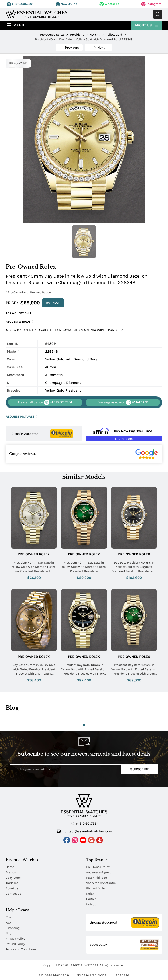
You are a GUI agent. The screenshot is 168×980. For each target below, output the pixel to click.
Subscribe (140, 769)
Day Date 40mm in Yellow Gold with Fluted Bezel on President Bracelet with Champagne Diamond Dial (34, 669)
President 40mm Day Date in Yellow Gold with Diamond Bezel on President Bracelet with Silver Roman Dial (34, 567)
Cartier (91, 899)
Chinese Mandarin (54, 975)
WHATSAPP (123, 402)
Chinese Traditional (92, 975)
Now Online (66, 4)
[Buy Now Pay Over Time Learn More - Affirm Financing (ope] (124, 434)
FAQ (8, 923)
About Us (147, 25)
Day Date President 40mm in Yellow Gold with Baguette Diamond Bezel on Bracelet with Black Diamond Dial (134, 567)
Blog (9, 933)
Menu (19, 25)
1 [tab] (84, 725)
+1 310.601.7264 (20, 4)
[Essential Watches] (37, 14)
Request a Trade (20, 322)
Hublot (91, 904)
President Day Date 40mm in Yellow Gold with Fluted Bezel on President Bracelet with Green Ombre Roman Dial (134, 669)
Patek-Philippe (96, 878)
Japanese (122, 975)
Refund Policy (15, 944)
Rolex (90, 894)
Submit (158, 14)
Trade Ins (12, 883)
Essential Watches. (84, 965)
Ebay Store (13, 878)
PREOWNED (18, 63)
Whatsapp (109, 4)
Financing (13, 928)
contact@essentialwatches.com (84, 831)
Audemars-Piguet (98, 872)
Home (10, 867)
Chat (9, 917)
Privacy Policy (15, 939)
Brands (11, 872)
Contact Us (13, 894)
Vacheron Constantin (101, 883)
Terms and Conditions (21, 949)
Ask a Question (19, 313)
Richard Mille (95, 888)
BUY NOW (53, 303)
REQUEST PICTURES (22, 417)
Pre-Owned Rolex (34, 554)
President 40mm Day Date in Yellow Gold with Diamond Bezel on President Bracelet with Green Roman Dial (84, 567)
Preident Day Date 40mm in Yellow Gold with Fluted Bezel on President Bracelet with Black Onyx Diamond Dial (84, 669)
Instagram (151, 4)
